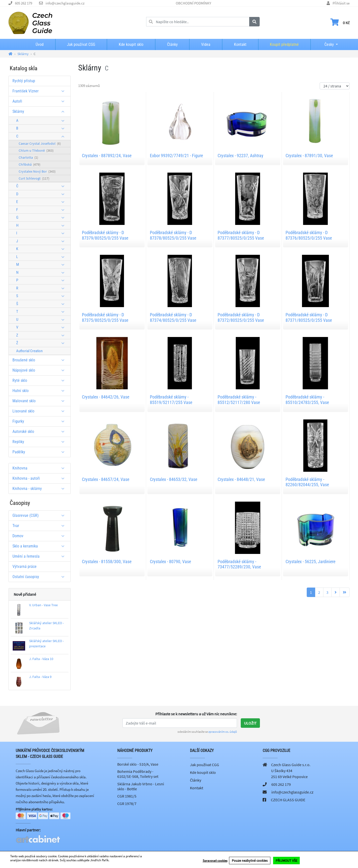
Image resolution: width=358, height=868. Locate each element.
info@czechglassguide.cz (65, 3)
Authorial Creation (29, 351)
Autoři (40, 101)
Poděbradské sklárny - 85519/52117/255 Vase (171, 400)
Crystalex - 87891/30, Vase (309, 156)
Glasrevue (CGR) (40, 515)
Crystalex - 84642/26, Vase (106, 397)
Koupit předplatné (284, 44)
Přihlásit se (341, 3)
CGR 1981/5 (127, 796)
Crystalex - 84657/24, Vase (106, 479)
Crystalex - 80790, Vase (170, 562)
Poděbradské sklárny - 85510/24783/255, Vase (307, 400)
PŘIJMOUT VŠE (286, 861)
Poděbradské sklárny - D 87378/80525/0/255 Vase (173, 235)
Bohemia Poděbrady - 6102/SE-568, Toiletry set (138, 774)
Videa (206, 44)
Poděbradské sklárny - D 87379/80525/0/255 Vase (105, 235)
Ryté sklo (40, 380)
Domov (40, 536)
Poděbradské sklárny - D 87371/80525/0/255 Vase (309, 317)
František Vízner (40, 91)
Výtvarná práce (25, 567)
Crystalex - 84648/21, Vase (241, 479)
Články (172, 44)
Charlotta (28, 157)
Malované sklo (40, 401)
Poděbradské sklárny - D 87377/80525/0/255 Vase (241, 235)
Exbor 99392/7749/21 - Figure (176, 156)
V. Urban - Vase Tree (43, 605)
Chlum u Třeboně (36, 150)
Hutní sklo (40, 391)
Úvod (40, 44)
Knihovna (40, 468)
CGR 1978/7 (127, 803)
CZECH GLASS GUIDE (288, 800)
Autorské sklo (40, 432)
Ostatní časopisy (40, 577)
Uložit (250, 723)
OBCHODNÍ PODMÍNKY (193, 3)
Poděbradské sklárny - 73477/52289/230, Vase (239, 564)
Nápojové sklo (40, 370)
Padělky (40, 452)
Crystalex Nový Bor (37, 171)
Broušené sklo (40, 360)
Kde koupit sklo (131, 44)
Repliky (40, 442)
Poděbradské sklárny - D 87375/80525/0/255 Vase (105, 317)
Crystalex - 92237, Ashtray (240, 156)
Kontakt (240, 44)
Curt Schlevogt (34, 178)
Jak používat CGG (81, 44)
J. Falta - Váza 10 (41, 659)
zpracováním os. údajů (223, 732)
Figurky (40, 421)
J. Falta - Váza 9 (40, 677)
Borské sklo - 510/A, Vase (138, 764)
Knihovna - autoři (40, 478)
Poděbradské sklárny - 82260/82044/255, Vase (307, 482)
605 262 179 (24, 3)
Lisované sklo (40, 411)
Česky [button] (325, 44)
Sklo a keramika (40, 546)
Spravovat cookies (215, 861)
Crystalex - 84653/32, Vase (174, 479)
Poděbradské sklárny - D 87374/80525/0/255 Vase (173, 317)
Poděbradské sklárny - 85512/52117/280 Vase (239, 400)
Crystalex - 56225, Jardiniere (310, 562)
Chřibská (30, 164)
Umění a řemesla (40, 556)
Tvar (40, 526)
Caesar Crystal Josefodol (40, 143)
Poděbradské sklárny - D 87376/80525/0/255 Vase (309, 235)
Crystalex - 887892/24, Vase (107, 156)
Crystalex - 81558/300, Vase (107, 562)
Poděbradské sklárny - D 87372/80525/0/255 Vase (241, 317)
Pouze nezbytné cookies (250, 861)
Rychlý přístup (24, 81)
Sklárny (40, 111)
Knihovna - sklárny (40, 489)
